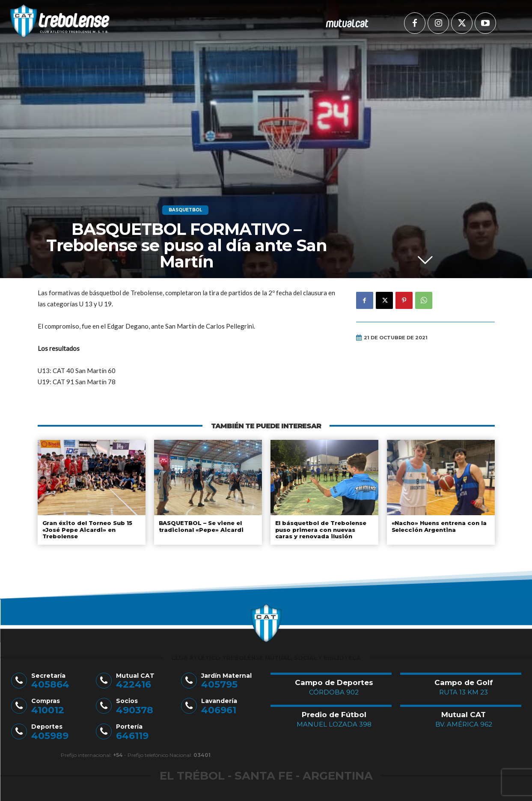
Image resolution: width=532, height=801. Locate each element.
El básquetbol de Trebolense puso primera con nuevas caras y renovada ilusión (324, 530)
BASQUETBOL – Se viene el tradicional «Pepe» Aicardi (200, 526)
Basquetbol (185, 210)
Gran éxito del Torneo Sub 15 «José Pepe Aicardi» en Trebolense (87, 530)
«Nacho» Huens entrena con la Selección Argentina (438, 526)
